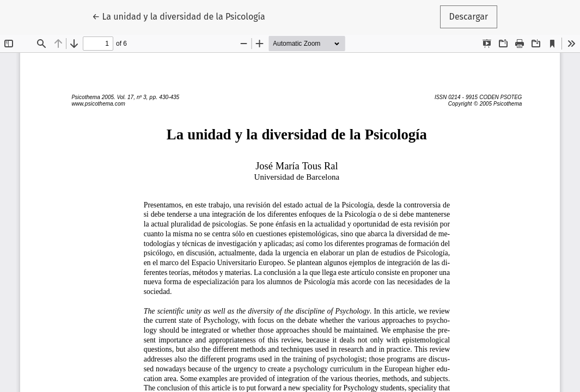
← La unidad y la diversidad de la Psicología (179, 16)
